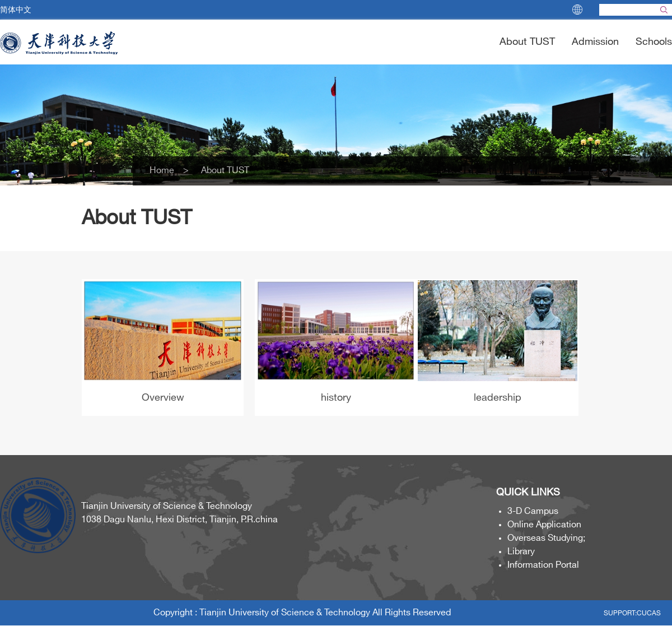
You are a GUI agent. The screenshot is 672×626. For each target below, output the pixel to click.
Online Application (544, 525)
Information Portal (543, 565)
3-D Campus (533, 511)
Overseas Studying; (546, 538)
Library (521, 552)
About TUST (527, 42)
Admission (595, 42)
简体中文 (16, 10)
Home (166, 171)
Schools (654, 42)
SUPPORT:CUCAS (632, 613)
